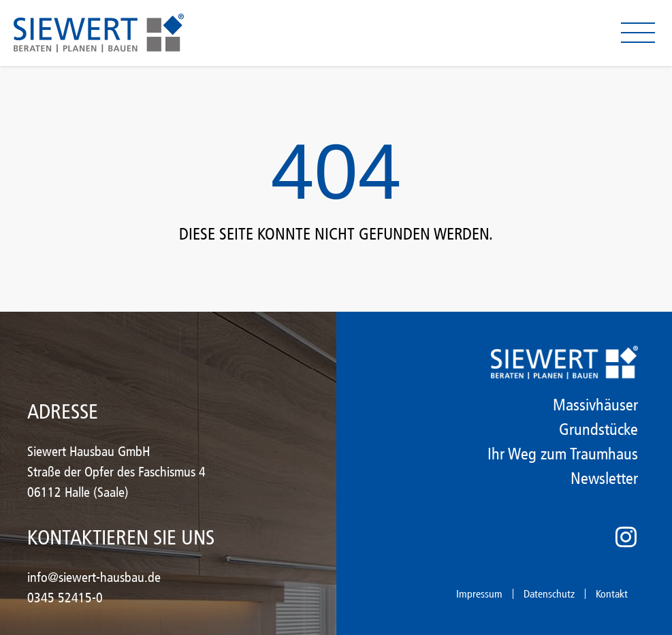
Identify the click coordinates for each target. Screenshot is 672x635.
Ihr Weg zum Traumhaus (563, 454)
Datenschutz (549, 594)
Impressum (479, 594)
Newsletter (604, 478)
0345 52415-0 (65, 598)
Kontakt (612, 594)
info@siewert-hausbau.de (94, 577)
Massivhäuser (595, 405)
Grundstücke (598, 429)
